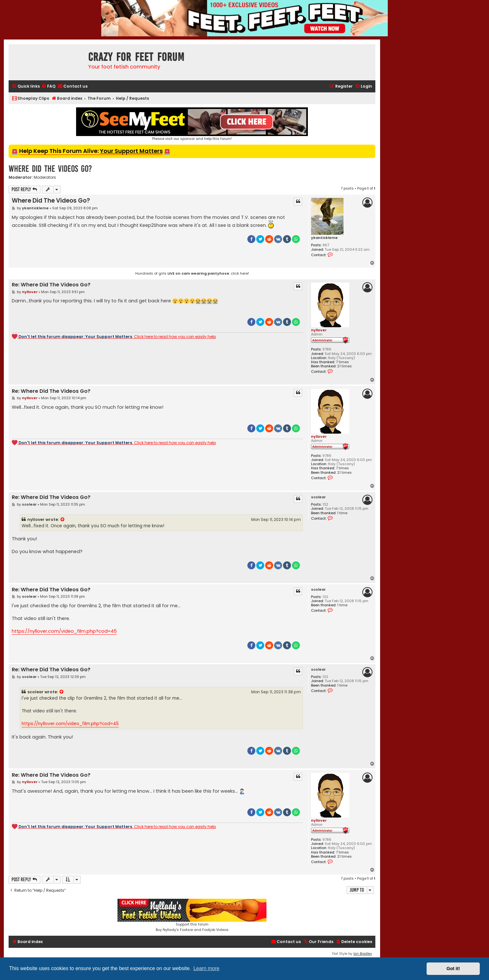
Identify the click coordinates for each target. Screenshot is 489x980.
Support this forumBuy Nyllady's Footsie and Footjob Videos (192, 915)
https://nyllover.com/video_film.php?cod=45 (64, 631)
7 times (342, 362)
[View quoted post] (63, 520)
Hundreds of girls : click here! (192, 273)
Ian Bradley (363, 954)
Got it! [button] (453, 969)
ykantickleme (324, 238)
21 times (344, 366)
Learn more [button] (206, 968)
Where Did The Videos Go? (50, 169)
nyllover (319, 330)
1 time (342, 513)
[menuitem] (48, 86)
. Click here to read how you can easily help (114, 336)
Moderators (45, 177)
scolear (318, 497)
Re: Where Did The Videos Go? (51, 285)
